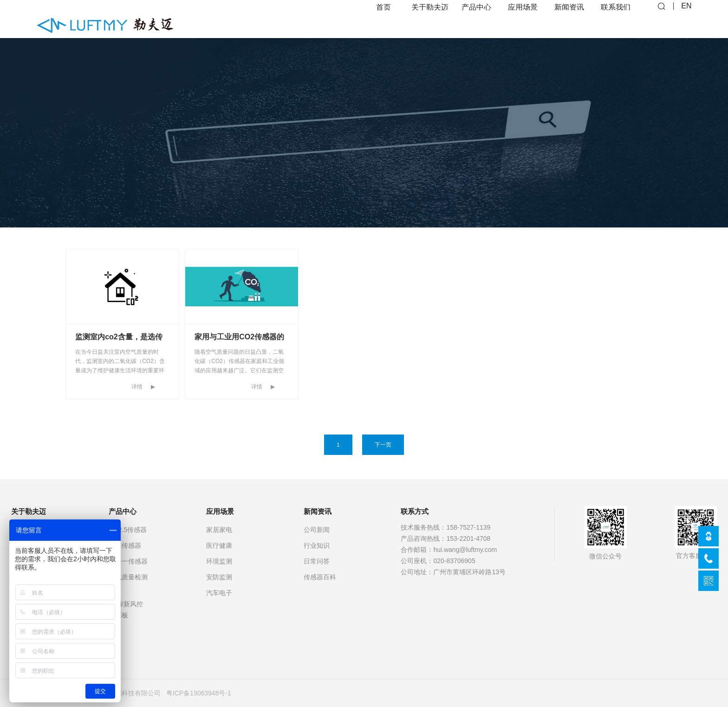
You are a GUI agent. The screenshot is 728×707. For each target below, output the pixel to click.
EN (686, 19)
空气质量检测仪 (128, 583)
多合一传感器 (128, 561)
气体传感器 (125, 545)
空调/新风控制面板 (126, 610)
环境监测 (219, 561)
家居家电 (219, 530)
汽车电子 (219, 593)
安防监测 (219, 577)
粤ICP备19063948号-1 (199, 693)
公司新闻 (317, 530)
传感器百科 (320, 577)
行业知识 (317, 545)
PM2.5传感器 (128, 530)
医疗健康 (219, 545)
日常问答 (317, 561)
